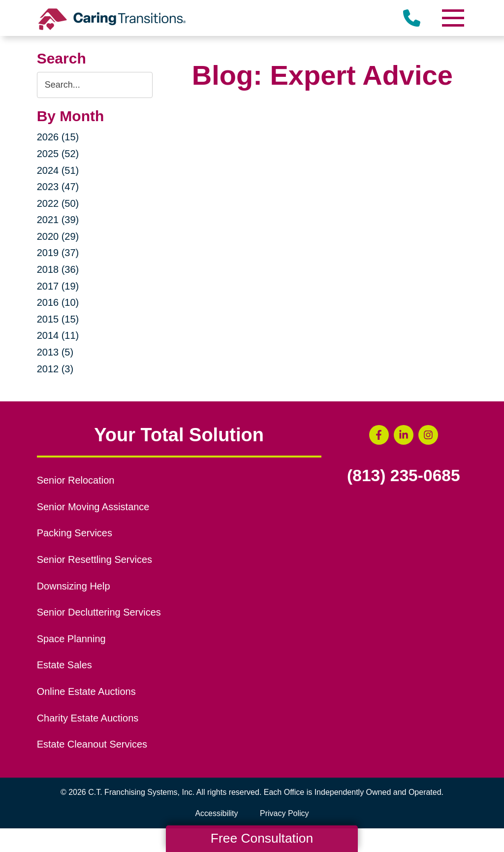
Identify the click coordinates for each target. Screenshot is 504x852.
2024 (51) (58, 170)
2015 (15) (58, 319)
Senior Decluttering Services (99, 612)
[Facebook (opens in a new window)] (379, 435)
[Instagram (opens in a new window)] (428, 435)
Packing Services (75, 533)
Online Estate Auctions (86, 691)
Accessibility (216, 813)
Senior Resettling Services (94, 559)
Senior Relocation (76, 480)
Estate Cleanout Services (92, 744)
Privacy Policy (284, 813)
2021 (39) (58, 220)
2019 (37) (58, 253)
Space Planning (71, 639)
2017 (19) (58, 286)
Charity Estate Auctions (88, 718)
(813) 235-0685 (404, 476)
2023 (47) (58, 187)
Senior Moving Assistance (93, 507)
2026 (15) (58, 137)
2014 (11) (58, 335)
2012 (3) (55, 369)
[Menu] (452, 18)
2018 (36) (58, 269)
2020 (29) (58, 236)
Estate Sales (64, 665)
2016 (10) (58, 302)
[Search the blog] (95, 85)
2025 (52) (58, 154)
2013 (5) (55, 352)
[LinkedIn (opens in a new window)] (404, 435)
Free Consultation (262, 838)
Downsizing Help (74, 586)
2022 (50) (58, 203)
